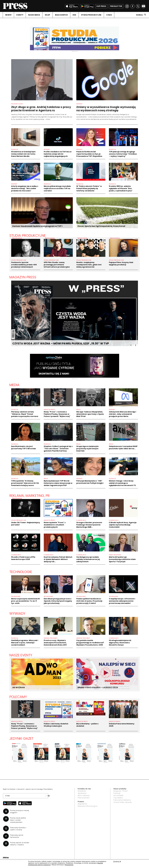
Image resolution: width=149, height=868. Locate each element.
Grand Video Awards (123, 802)
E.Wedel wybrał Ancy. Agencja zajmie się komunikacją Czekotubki (123, 525)
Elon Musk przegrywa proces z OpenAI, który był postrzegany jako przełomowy (58, 601)
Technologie (21, 572)
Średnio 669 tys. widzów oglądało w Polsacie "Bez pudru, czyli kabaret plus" (121, 188)
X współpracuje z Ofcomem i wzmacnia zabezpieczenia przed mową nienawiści (122, 601)
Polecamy (18, 697)
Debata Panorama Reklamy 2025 (122, 725)
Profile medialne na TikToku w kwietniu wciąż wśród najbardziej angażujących (58, 154)
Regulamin (82, 804)
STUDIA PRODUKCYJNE (91, 15)
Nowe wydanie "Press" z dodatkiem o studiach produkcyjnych (55, 525)
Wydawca (82, 793)
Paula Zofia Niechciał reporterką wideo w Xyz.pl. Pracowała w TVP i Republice (89, 154)
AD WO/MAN (19, 687)
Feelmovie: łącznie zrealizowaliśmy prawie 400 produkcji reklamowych (24, 265)
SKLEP (47, 15)
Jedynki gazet (21, 738)
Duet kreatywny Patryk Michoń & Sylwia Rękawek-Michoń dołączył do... (58, 559)
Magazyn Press (23, 277)
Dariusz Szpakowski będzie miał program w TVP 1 (37, 226)
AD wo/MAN (118, 795)
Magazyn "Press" (121, 791)
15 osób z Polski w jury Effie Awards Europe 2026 (23, 558)
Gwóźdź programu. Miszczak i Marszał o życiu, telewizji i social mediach (25, 643)
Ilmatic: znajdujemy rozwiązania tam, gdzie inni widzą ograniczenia (89, 265)
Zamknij (117, 862)
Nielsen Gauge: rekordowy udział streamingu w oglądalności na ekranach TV (122, 483)
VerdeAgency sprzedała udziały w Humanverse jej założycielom (88, 559)
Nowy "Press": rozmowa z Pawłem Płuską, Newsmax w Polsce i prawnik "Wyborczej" (57, 414)
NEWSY (8, 15)
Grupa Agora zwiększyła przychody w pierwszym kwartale (87, 449)
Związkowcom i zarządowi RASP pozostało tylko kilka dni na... (123, 447)
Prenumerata (84, 798)
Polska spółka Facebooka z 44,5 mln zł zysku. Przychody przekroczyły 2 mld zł (89, 601)
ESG (74, 15)
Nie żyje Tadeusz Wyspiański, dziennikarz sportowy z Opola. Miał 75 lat (90, 414)
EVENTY (20, 15)
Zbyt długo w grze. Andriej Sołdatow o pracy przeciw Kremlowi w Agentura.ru (41, 109)
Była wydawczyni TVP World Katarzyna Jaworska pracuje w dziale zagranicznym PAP (58, 483)
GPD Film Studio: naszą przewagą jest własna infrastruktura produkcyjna (57, 265)
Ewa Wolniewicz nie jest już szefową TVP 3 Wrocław (24, 447)
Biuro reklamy (84, 795)
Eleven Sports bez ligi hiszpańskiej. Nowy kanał (101, 226)
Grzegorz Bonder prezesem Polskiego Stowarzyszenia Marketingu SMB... (89, 525)
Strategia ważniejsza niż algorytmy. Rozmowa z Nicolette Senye (120, 643)
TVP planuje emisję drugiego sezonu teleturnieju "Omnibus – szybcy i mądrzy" (123, 154)
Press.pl (117, 793)
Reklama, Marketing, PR (30, 496)
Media (14, 385)
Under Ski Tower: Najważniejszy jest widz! (26, 524)
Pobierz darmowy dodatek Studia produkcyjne (56, 725)
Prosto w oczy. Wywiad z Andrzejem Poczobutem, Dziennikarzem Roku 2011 (55, 643)
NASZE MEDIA (34, 15)
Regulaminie (69, 865)
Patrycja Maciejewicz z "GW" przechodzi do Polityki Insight (90, 482)
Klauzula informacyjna (88, 806)
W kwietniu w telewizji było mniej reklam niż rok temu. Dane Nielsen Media (23, 154)
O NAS (109, 15)
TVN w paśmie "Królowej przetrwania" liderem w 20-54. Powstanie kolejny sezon (25, 483)
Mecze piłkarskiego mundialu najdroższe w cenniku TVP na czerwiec (57, 188)
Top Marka (118, 798)
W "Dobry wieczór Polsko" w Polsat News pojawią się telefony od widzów (89, 188)
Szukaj (140, 15)
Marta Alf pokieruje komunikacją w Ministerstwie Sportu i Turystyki (122, 559)
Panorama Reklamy (122, 800)
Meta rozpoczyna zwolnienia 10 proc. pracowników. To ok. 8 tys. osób (26, 601)
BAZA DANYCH (61, 15)
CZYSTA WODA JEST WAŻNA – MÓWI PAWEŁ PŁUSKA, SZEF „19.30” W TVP (61, 344)
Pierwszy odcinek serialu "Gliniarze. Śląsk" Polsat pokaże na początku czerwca (25, 414)
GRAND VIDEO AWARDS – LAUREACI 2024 (98, 687)
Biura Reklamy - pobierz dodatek (87, 725)
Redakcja (82, 791)
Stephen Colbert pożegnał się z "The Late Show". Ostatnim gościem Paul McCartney (58, 449)
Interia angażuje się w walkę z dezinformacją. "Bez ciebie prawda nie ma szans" (25, 188)
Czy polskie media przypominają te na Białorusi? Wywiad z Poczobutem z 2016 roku (90, 644)
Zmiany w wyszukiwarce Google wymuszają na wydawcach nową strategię (106, 109)
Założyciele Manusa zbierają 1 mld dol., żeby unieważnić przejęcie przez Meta (123, 414)
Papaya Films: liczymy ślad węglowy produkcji (121, 264)
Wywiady (17, 613)
